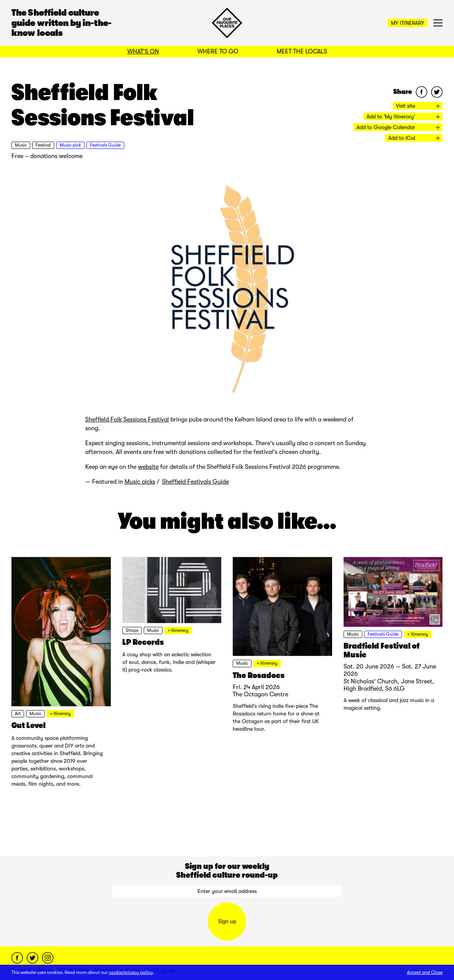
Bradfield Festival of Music (382, 650)
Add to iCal (414, 138)
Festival (43, 145)
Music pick (70, 145)
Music (21, 145)
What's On (143, 52)
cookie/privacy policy (131, 972)
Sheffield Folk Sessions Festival (127, 420)
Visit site (418, 106)
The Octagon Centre (260, 694)
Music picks (140, 482)
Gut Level (28, 725)
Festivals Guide (105, 145)
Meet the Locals (302, 52)
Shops (132, 630)
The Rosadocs (259, 675)
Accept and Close (425, 972)
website (148, 467)
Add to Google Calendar (398, 127)
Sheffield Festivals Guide (195, 482)
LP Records (143, 642)
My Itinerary (408, 23)
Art (18, 714)
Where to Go (218, 52)
